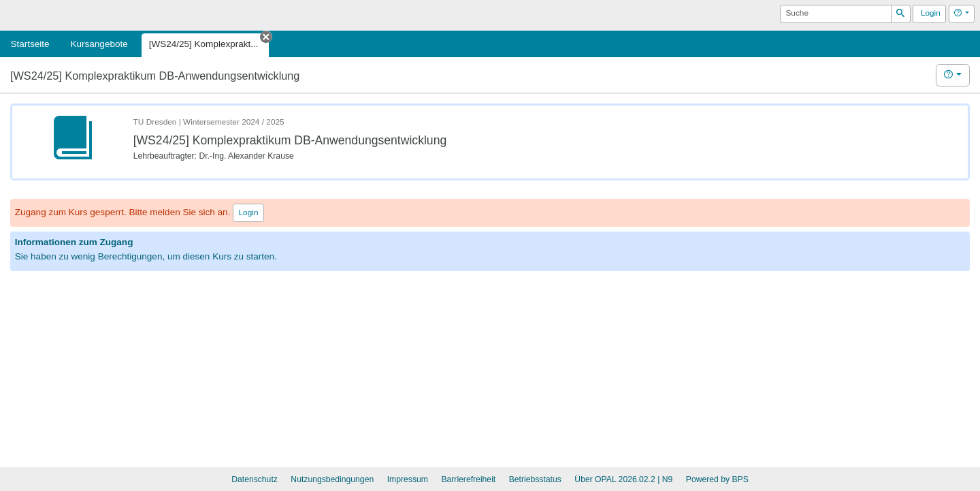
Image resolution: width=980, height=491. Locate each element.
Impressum (408, 479)
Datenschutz (255, 479)
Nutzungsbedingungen (332, 479)
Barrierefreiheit (468, 479)
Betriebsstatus (535, 479)
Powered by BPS (717, 479)
